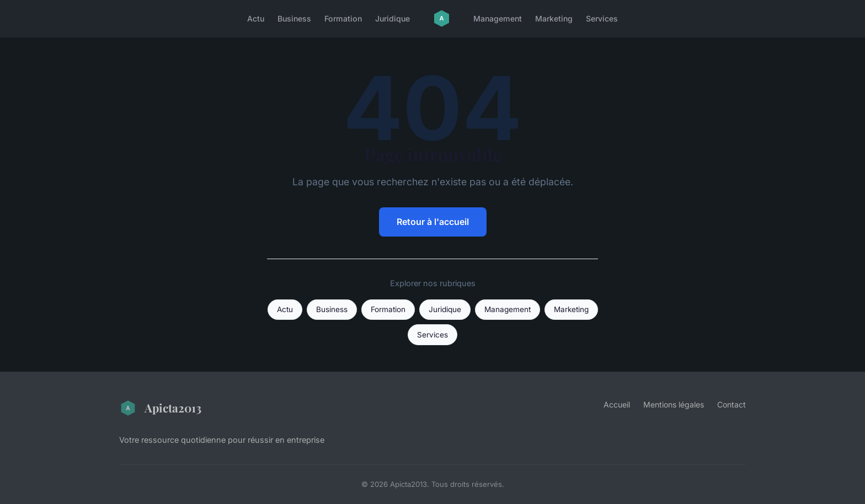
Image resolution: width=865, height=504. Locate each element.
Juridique (393, 18)
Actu (256, 18)
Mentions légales (674, 404)
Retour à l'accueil (433, 222)
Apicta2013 (160, 408)
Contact (731, 404)
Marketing (554, 18)
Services (602, 18)
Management (498, 18)
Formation (343, 18)
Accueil (617, 404)
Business (294, 18)
